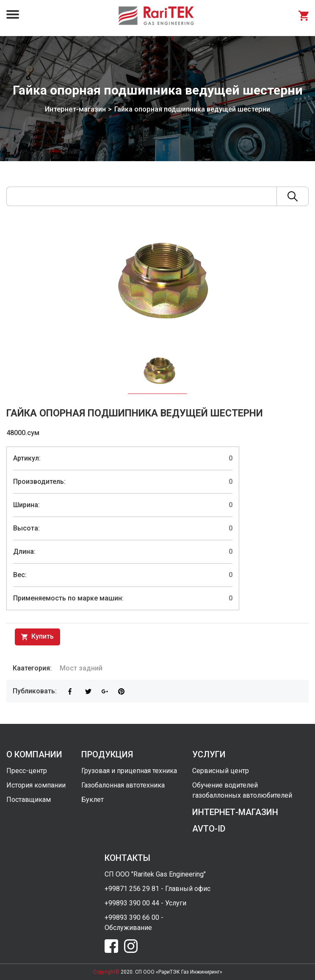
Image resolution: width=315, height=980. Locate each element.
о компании (34, 754)
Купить (37, 637)
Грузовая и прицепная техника (129, 771)
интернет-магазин (235, 812)
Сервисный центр (221, 771)
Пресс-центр (27, 771)
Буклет (93, 800)
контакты (127, 858)
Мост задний (81, 668)
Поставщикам (29, 800)
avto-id (209, 829)
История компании (36, 785)
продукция (107, 754)
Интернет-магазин (75, 109)
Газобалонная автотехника (123, 785)
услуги (209, 754)
